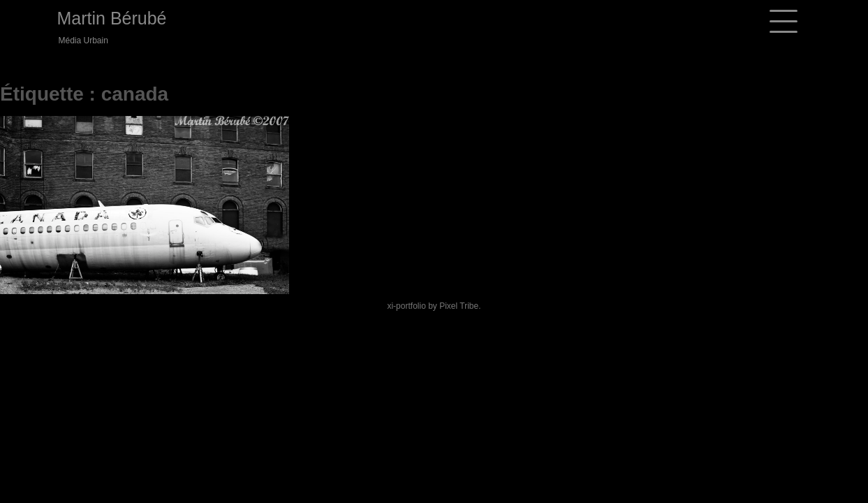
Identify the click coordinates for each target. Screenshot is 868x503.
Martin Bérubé (112, 18)
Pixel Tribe (459, 306)
